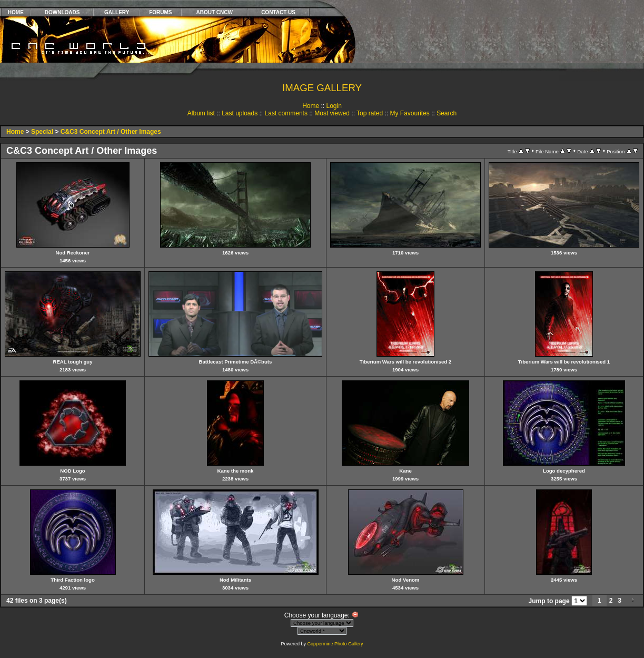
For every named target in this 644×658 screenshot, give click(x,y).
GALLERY (117, 12)
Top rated (370, 113)
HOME (16, 12)
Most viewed (332, 113)
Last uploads (240, 113)
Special (42, 132)
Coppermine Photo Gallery (335, 644)
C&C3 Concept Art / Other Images (111, 132)
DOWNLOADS (62, 12)
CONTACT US (278, 12)
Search (447, 113)
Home (311, 106)
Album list (201, 113)
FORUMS (160, 12)
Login (334, 106)
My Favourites (409, 113)
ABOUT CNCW (215, 12)
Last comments (286, 113)
